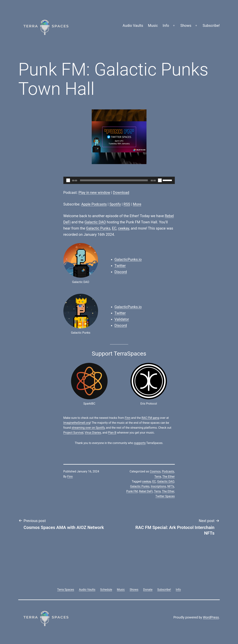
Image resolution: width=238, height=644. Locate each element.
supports (140, 443)
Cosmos (155, 471)
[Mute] (160, 180)
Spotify (115, 204)
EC (114, 228)
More (137, 204)
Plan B (112, 433)
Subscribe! (211, 26)
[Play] (68, 180)
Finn (127, 418)
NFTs (171, 486)
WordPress (211, 617)
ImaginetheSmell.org (77, 423)
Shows (186, 26)
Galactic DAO (95, 222)
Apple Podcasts (94, 204)
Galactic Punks (98, 228)
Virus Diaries (93, 433)
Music (153, 26)
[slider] (114, 180)
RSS (127, 204)
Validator (122, 319)
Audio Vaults (133, 26)
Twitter (120, 266)
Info (166, 26)
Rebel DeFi (146, 491)
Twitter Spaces (165, 496)
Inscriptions (158, 486)
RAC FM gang (150, 418)
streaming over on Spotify (88, 428)
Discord (121, 272)
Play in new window (94, 193)
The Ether (169, 477)
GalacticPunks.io (128, 259)
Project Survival (73, 433)
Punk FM (132, 491)
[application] (119, 180)
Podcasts (168, 471)
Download (121, 193)
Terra (158, 477)
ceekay (124, 228)
